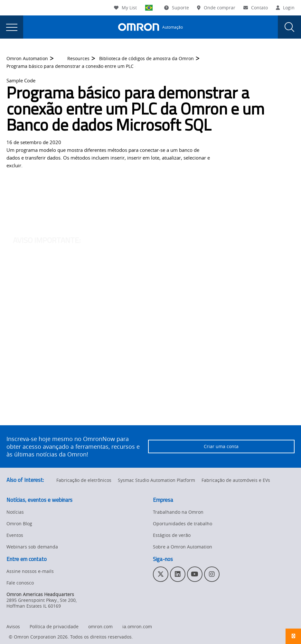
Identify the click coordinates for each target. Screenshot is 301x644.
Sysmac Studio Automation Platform (156, 480)
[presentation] (12, 27)
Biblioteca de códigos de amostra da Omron (146, 59)
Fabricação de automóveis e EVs (236, 480)
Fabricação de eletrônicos (84, 480)
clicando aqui (114, 200)
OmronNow (252, 192)
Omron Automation (27, 59)
